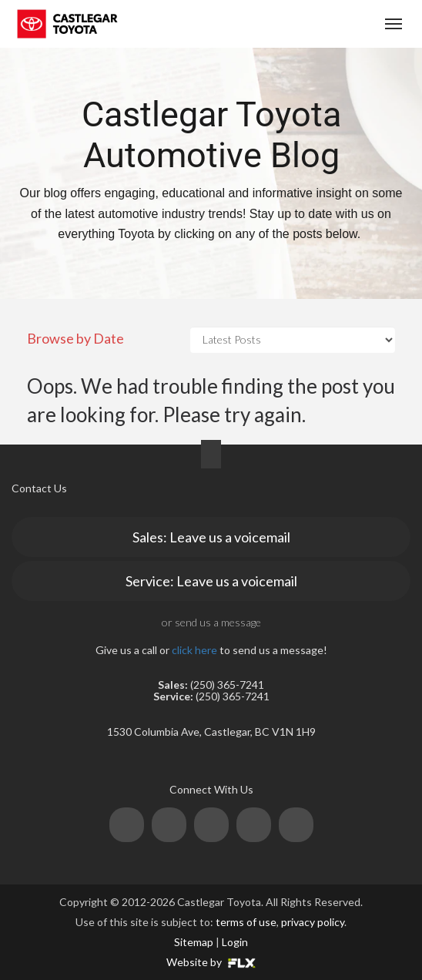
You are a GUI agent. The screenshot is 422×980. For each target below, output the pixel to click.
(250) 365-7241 (305, 24)
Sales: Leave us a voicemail (211, 537)
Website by (211, 962)
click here (194, 650)
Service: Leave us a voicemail (211, 581)
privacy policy (313, 922)
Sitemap (194, 942)
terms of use (246, 922)
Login (235, 942)
